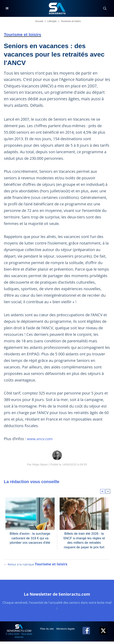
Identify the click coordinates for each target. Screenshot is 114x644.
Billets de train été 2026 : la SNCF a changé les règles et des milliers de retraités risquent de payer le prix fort (84, 540)
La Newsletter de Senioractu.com (57, 596)
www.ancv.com (41, 439)
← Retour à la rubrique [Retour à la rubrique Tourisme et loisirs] (36, 567)
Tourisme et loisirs (71, 21)
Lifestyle (52, 21)
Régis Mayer (40, 464)
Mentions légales (67, 631)
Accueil (39, 21)
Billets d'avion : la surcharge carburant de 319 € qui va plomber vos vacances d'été (30, 538)
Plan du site (48, 631)
